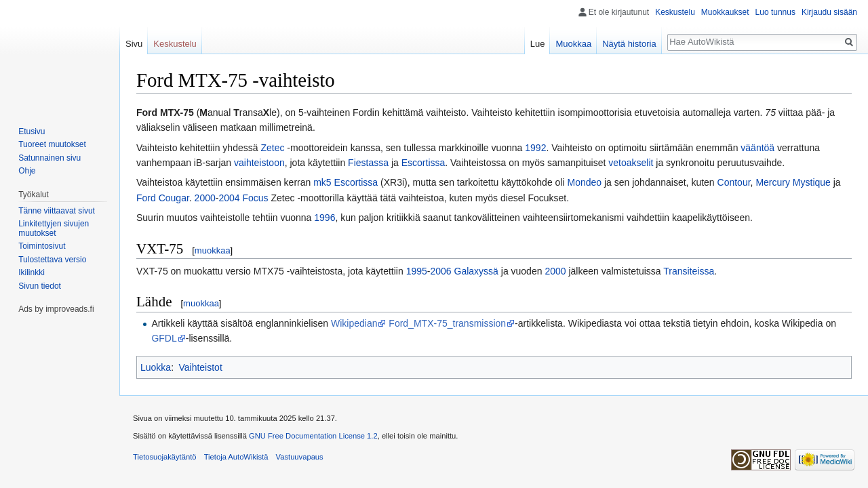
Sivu (134, 44)
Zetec (272, 148)
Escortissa (423, 163)
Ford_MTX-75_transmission (447, 323)
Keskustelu (675, 12)
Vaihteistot (200, 367)
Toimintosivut (42, 246)
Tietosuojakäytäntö (165, 457)
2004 (229, 198)
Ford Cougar (163, 198)
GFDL (164, 338)
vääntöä (757, 148)
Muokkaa (573, 44)
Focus (255, 198)
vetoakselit (631, 163)
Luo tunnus (775, 12)
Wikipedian (354, 323)
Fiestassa (368, 163)
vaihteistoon (259, 163)
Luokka (156, 367)
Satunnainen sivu (50, 158)
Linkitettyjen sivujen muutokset (54, 228)
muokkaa (213, 250)
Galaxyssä (476, 271)
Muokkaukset (725, 12)
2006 (440, 271)
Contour (734, 182)
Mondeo (584, 182)
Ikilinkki (32, 272)
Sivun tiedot (40, 286)
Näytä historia (629, 44)
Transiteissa (689, 271)
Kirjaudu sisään (829, 12)
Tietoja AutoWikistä (236, 457)
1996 (324, 218)
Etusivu (32, 131)
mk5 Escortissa (346, 182)
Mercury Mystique (793, 182)
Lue (538, 44)
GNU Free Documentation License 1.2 (313, 436)
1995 (417, 271)
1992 (535, 148)
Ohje (27, 171)
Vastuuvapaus (300, 457)
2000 (205, 198)
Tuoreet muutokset (52, 144)
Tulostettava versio (52, 260)
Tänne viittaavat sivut (57, 211)
